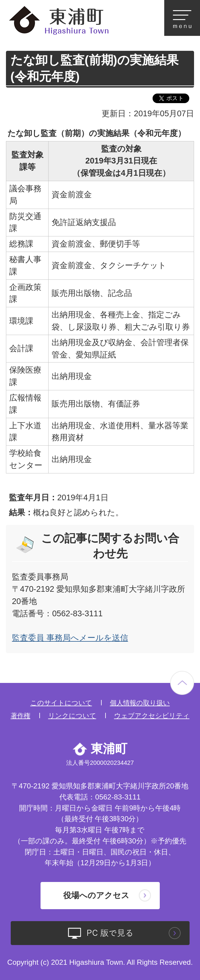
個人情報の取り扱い (140, 703)
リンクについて (72, 716)
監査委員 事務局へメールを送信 (70, 638)
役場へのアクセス (96, 895)
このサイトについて (61, 703)
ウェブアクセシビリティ (152, 716)
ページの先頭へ (182, 683)
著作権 (21, 716)
